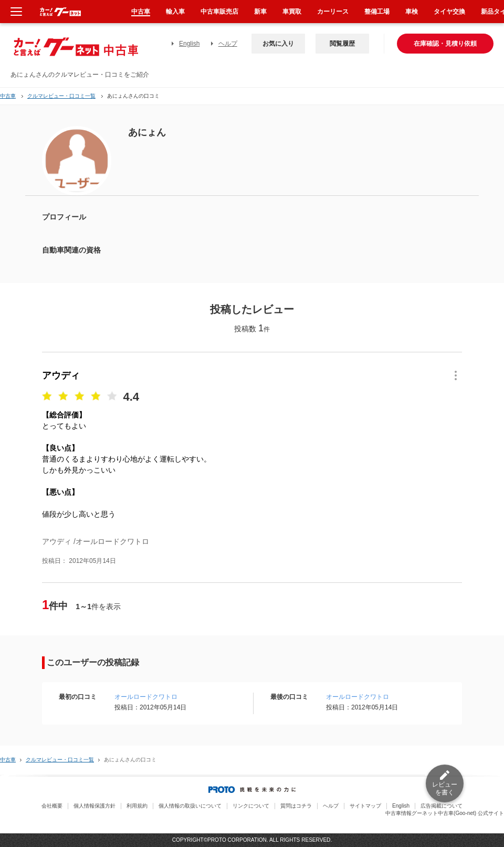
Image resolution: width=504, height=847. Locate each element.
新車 (260, 12)
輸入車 (175, 12)
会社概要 (52, 806)
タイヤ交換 (449, 12)
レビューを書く (445, 788)
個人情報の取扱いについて (190, 806)
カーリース (333, 12)
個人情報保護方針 (94, 806)
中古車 (8, 96)
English (189, 44)
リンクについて (251, 806)
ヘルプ (228, 44)
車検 (412, 12)
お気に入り (278, 44)
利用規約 (137, 806)
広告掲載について (442, 806)
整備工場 (377, 12)
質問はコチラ (296, 806)
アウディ (61, 375)
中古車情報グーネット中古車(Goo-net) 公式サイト (445, 813)
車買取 (292, 12)
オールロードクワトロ (146, 697)
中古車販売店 (219, 12)
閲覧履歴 (342, 44)
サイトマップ (365, 806)
